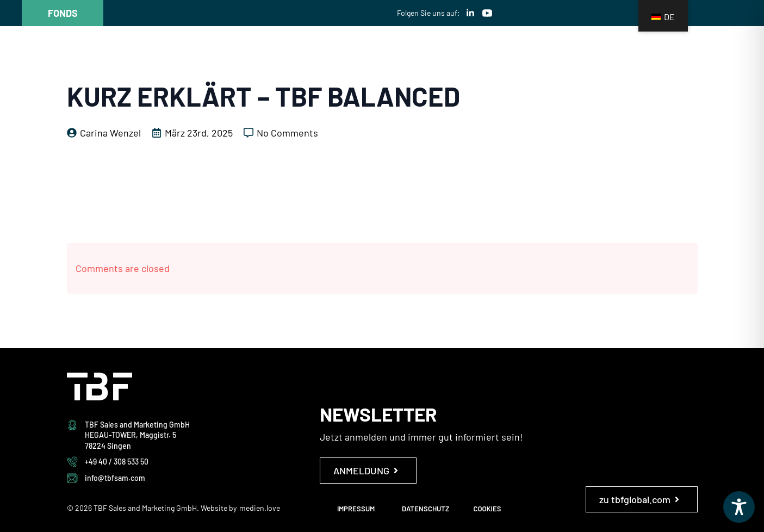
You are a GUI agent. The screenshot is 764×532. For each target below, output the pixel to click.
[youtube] (487, 13)
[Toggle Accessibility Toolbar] (739, 507)
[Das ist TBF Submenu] (403, 72)
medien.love (260, 508)
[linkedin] (470, 13)
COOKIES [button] (487, 509)
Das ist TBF (362, 72)
